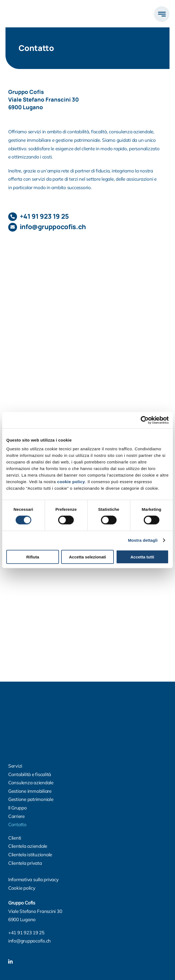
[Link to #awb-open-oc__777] (162, 14)
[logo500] (34, 8)
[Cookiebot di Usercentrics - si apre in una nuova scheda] (145, 420)
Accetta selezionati (87, 557)
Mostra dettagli (143, 540)
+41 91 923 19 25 (44, 216)
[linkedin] (10, 961)
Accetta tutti (142, 557)
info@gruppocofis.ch (29, 941)
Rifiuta (33, 557)
